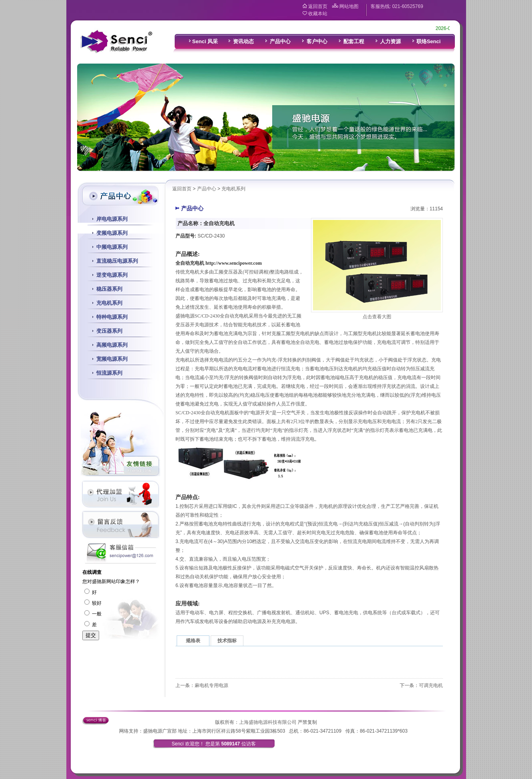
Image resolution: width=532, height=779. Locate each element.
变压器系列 (109, 331)
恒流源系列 (109, 373)
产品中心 (207, 189)
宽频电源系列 (112, 359)
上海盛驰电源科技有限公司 (268, 722)
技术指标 (227, 641)
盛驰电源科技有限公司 (116, 42)
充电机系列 (109, 303)
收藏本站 (318, 14)
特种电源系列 (112, 317)
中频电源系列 (112, 247)
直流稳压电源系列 (117, 261)
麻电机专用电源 (211, 685)
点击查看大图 (377, 317)
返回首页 (318, 6)
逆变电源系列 (112, 275)
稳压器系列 (109, 289)
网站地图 (349, 6)
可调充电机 (431, 685)
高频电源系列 (112, 345)
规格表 (193, 641)
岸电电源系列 (112, 219)
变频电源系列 (112, 233)
